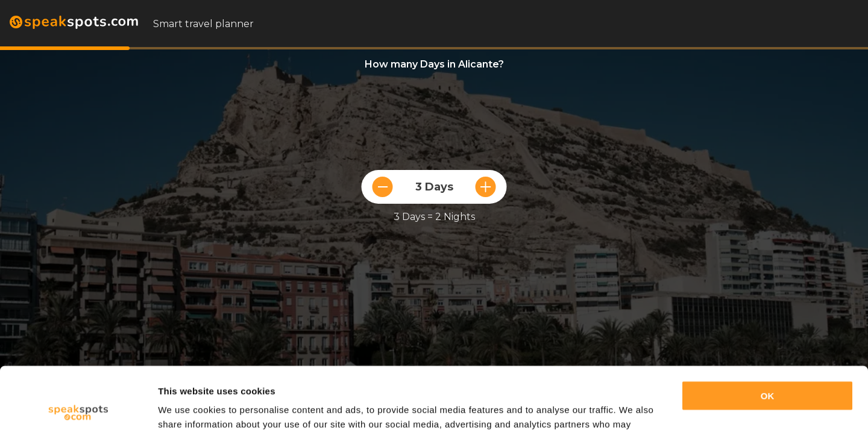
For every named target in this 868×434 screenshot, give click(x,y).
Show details (186, 410)
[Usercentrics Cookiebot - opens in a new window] (78, 410)
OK (768, 334)
